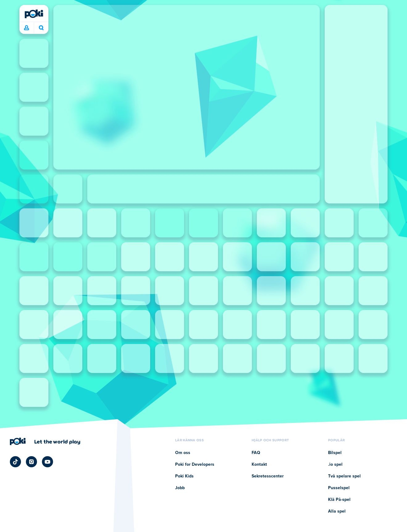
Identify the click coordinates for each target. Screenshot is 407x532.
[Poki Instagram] (31, 462)
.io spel (335, 464)
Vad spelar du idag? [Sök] (41, 28)
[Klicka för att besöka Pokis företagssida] (45, 441)
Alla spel (337, 511)
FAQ (256, 453)
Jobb (180, 488)
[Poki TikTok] (15, 462)
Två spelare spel (344, 476)
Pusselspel (339, 488)
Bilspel (335, 453)
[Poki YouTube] (47, 462)
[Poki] (34, 14)
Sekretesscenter (268, 476)
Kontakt (259, 464)
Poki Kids (184, 476)
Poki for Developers (195, 464)
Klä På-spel (339, 500)
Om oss (183, 453)
